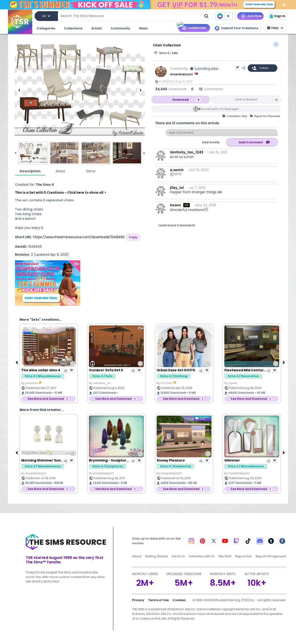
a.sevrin (177, 170)
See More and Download (46, 399)
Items (91, 171)
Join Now (254, 16)
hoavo (175, 205)
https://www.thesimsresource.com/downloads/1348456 (79, 237)
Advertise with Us (202, 556)
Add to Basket (246, 99)
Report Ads (243, 556)
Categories (46, 28)
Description (30, 171)
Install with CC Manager (220, 109)
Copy (133, 237)
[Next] (140, 90)
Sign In (277, 16)
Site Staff (225, 556)
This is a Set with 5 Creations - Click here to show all (59, 193)
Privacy (138, 600)
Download (181, 100)
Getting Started (156, 556)
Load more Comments (177, 225)
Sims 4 (164, 53)
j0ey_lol (177, 188)
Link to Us (178, 556)
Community (120, 28)
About (137, 556)
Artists (97, 28)
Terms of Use (158, 600)
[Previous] (19, 90)
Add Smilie (211, 142)
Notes (60, 171)
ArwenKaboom (182, 74)
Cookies (179, 600)
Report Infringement (271, 556)
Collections (73, 28)
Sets (175, 53)
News (143, 28)
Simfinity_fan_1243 (187, 152)
